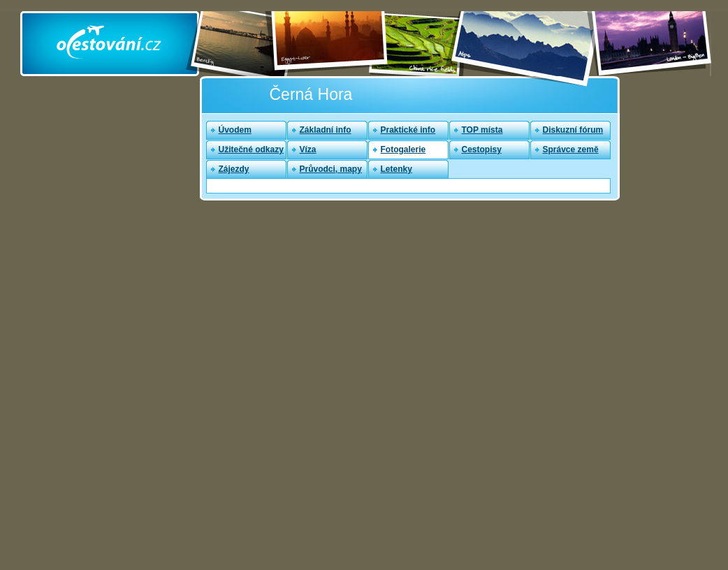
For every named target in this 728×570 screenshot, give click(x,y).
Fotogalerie (403, 149)
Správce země (571, 149)
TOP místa (482, 130)
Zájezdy (234, 169)
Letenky (396, 169)
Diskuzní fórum (573, 130)
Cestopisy (482, 149)
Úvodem (235, 130)
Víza (308, 149)
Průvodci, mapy (331, 169)
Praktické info (408, 130)
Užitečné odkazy (251, 149)
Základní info (326, 130)
